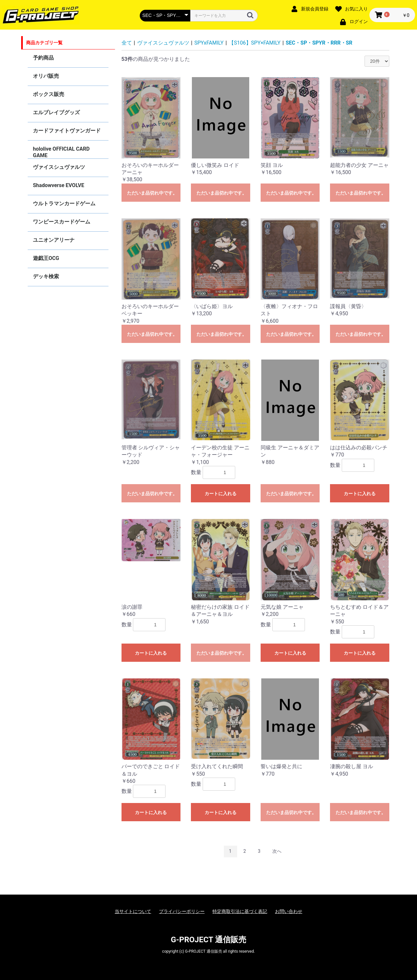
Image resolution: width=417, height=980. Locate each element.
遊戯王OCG (46, 258)
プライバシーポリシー (182, 911)
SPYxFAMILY (209, 43)
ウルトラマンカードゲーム (64, 204)
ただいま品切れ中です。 (152, 193)
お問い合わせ (289, 911)
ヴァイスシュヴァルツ (59, 167)
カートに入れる (221, 494)
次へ (277, 851)
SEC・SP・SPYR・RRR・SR (319, 43)
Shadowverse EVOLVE (58, 185)
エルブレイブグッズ (56, 112)
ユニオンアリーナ (54, 240)
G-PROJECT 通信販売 (208, 940)
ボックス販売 (49, 94)
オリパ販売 (46, 76)
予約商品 (43, 58)
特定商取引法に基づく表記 (240, 911)
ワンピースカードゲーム (62, 222)
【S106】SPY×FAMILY (255, 43)
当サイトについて (133, 911)
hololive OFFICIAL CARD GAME (61, 152)
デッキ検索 (46, 276)
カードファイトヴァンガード (67, 131)
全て (127, 43)
